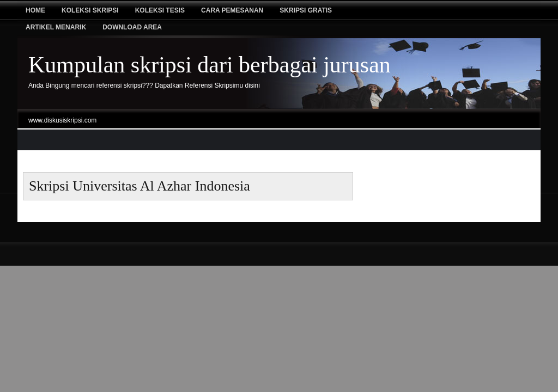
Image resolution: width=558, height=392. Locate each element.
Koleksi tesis (160, 10)
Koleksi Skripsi (90, 10)
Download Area (132, 27)
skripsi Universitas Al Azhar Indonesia (139, 186)
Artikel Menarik (56, 27)
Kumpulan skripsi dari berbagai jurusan (210, 65)
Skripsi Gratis (306, 10)
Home (35, 10)
